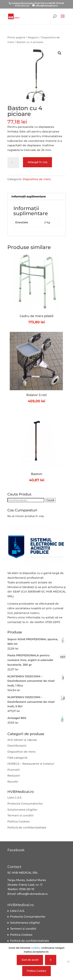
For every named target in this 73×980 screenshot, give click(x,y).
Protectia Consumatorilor (25, 804)
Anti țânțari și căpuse (22, 740)
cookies (35, 948)
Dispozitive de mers (37, 179)
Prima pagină (16, 37)
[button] (60, 53)
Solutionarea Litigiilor (22, 810)
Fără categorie (17, 758)
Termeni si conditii (20, 815)
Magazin (33, 37)
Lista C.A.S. (15, 798)
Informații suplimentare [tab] (29, 196)
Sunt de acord (30, 960)
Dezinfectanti (17, 746)
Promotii (14, 770)
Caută (50, 500)
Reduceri (14, 776)
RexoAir (13, 782)
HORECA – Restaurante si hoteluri (31, 764)
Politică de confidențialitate (27, 827)
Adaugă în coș (37, 162)
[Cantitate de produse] (13, 163)
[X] (68, 962)
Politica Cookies (18, 821)
